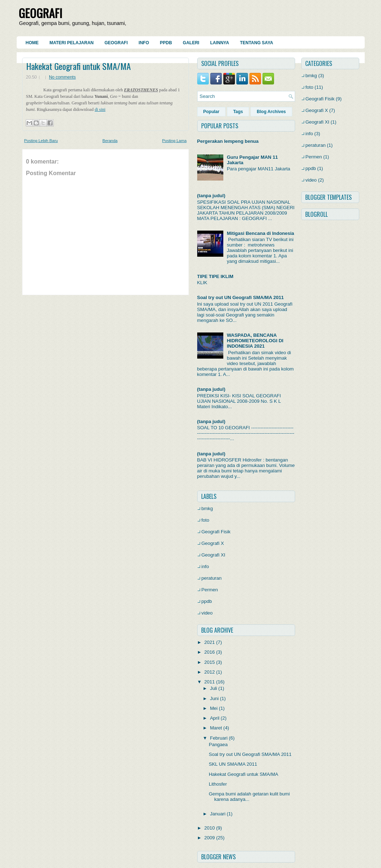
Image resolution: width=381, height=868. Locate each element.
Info (144, 43)
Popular (212, 112)
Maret (216, 728)
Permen (210, 590)
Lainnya (220, 43)
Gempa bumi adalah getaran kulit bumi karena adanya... (249, 797)
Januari (218, 814)
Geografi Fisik (216, 532)
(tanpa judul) (211, 196)
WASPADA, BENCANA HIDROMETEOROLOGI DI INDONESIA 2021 (255, 341)
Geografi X (213, 543)
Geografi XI (214, 555)
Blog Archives (271, 112)
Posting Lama (174, 141)
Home (32, 43)
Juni (214, 698)
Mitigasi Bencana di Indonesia (261, 233)
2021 (210, 642)
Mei (214, 708)
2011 (210, 682)
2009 (210, 838)
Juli (214, 688)
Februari (219, 738)
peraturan (212, 578)
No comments (62, 77)
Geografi (116, 43)
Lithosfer (218, 784)
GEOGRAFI (40, 13)
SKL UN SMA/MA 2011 (233, 764)
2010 (210, 828)
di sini (100, 109)
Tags (238, 112)
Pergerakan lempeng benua (228, 141)
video (207, 613)
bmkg (207, 509)
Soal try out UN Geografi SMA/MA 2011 (241, 297)
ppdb (207, 601)
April (215, 718)
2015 (210, 662)
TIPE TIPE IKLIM (215, 276)
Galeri (191, 43)
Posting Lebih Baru (41, 141)
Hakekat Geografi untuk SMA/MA (78, 66)
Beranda (110, 141)
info (205, 567)
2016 (210, 652)
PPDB (166, 43)
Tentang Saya (257, 43)
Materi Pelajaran (72, 43)
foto (206, 520)
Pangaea (218, 745)
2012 (210, 672)
